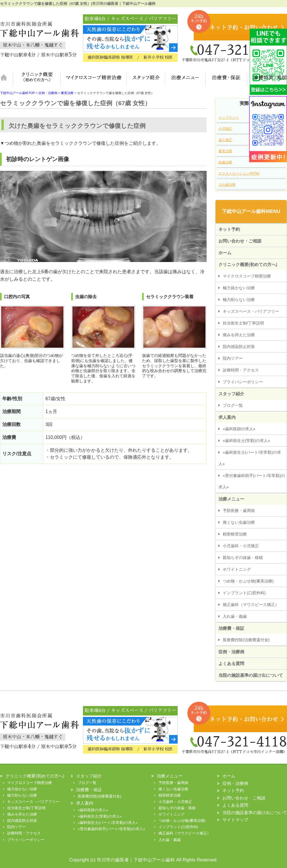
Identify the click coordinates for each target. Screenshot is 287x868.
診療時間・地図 (267, 79)
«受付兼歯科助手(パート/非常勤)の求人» (252, 481)
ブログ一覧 (233, 405)
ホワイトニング (237, 569)
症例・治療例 (231, 652)
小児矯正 (225, 129)
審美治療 (225, 151)
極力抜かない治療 (239, 288)
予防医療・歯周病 (239, 511)
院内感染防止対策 (239, 347)
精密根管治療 (235, 534)
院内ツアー (233, 358)
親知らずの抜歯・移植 (243, 558)
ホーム (6, 79)
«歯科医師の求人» (239, 429)
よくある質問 (231, 663)
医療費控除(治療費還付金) (246, 640)
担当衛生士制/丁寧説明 (243, 323)
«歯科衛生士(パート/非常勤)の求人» (250, 458)
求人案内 (227, 417)
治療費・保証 (226, 79)
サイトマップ (235, 820)
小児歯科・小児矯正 (241, 546)
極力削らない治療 (239, 300)
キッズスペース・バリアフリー (251, 311)
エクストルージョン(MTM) (239, 173)
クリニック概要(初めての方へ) (37, 79)
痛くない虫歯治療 (239, 522)
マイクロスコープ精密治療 (93, 79)
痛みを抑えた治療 (239, 335)
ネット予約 (229, 229)
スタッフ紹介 (146, 79)
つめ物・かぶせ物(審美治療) (248, 581)
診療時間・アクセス (241, 370)
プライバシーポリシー (243, 382)
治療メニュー (185, 79)
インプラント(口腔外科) (244, 593)
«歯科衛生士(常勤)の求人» (246, 441)
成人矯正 (225, 140)
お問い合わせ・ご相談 (240, 241)
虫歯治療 (225, 162)
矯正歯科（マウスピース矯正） (251, 605)
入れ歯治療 (227, 185)
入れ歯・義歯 (235, 616)
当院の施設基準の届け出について (251, 675)
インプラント (229, 118)
